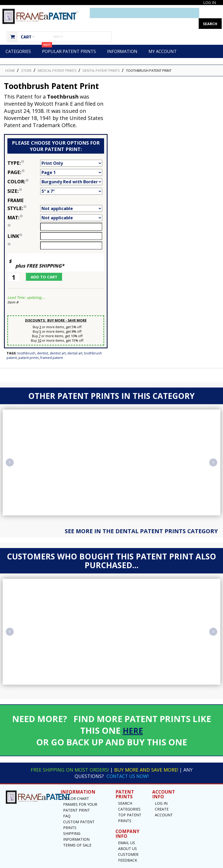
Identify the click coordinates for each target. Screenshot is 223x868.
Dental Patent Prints (101, 60)
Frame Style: (24, 194)
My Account (163, 41)
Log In (210, 3)
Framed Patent (52, 347)
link (15, 225)
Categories (18, 41)
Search (125, 793)
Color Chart (76, 788)
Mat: (24, 207)
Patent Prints (29, 347)
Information (122, 41)
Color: (24, 171)
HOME (10, 60)
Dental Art (75, 343)
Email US (127, 832)
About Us (127, 838)
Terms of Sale (77, 834)
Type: (24, 152)
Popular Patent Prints (69, 39)
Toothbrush (26, 343)
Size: (24, 180)
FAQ (67, 805)
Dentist (43, 343)
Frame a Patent (100, 863)
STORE (26, 60)
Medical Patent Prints (57, 60)
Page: (24, 162)
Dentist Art (58, 343)
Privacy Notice (160, 863)
